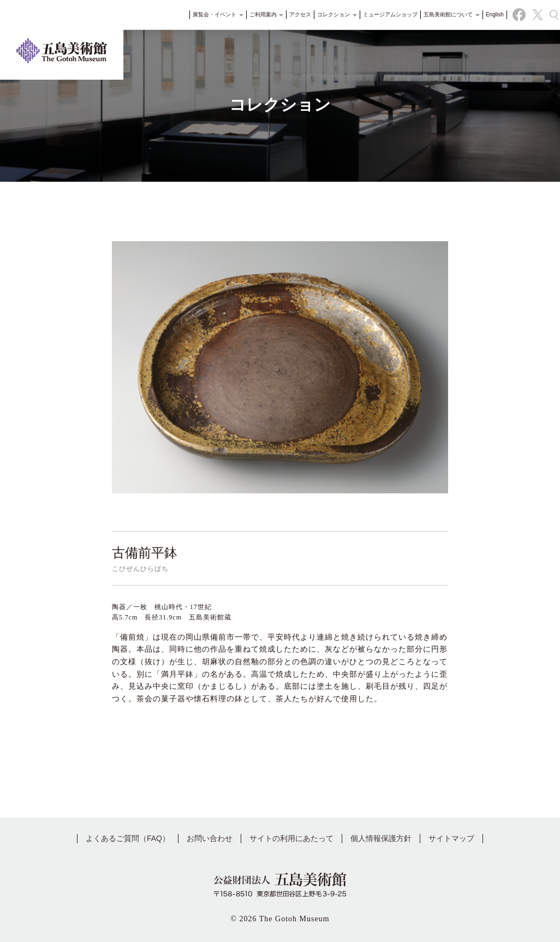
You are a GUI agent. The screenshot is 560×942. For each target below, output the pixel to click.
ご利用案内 (260, 19)
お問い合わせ (210, 838)
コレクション (331, 19)
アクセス (294, 19)
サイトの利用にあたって (291, 838)
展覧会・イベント (212, 19)
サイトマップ (451, 838)
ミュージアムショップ (384, 19)
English (488, 19)
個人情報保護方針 (381, 838)
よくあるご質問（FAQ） (128, 838)
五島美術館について (445, 19)
